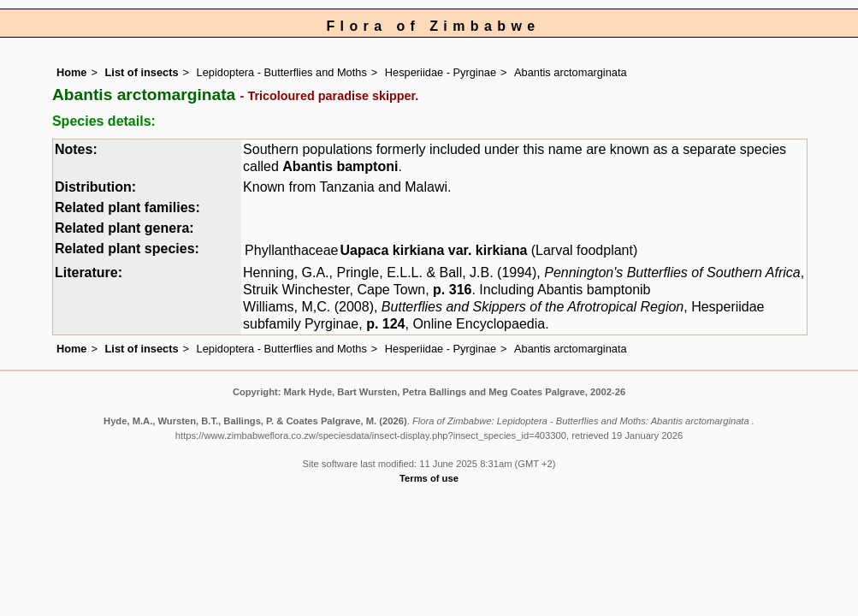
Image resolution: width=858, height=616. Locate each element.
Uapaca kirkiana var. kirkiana (433, 250)
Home (72, 72)
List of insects (142, 72)
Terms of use (429, 478)
